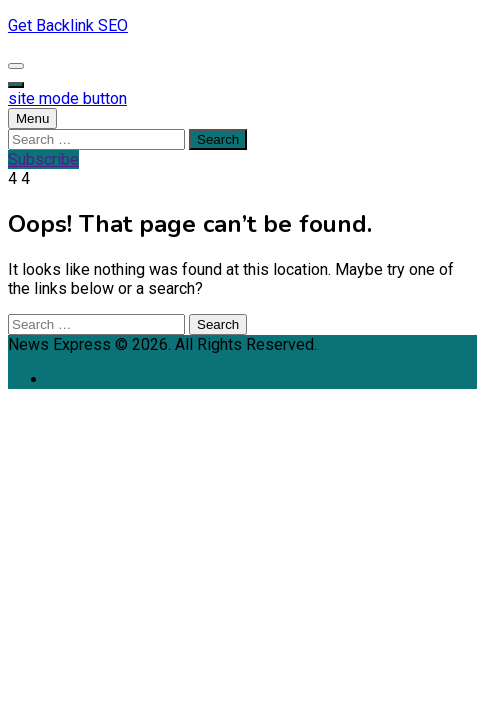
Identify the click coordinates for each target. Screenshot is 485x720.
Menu (32, 118)
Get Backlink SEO (68, 25)
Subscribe (43, 159)
